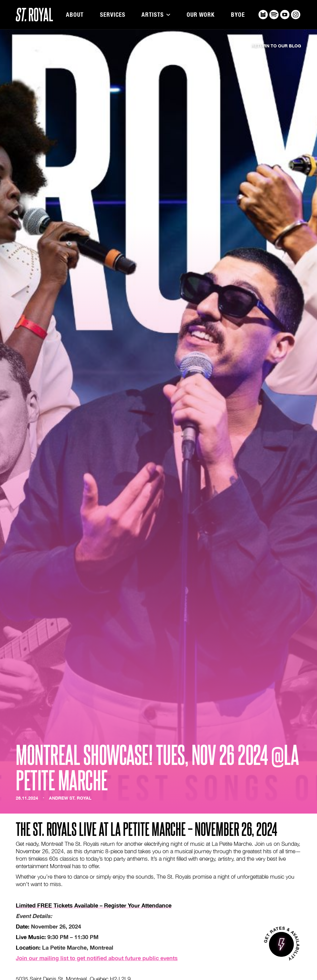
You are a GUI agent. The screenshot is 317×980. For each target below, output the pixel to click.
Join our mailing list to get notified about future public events (97, 958)
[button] (156, 15)
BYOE (238, 15)
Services (113, 15)
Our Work (201, 15)
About (75, 15)
